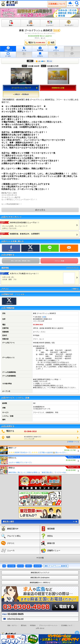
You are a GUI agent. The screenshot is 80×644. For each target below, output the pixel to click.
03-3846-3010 (38, 325)
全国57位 (16, 94)
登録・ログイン (12, 625)
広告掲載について (67, 625)
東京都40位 (25, 94)
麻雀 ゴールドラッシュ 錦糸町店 (36, 30)
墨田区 (29, 566)
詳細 (49, 61)
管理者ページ (73, 442)
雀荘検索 (11, 566)
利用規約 (33, 625)
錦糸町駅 (38, 566)
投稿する (75, 289)
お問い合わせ (40, 628)
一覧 (75, 522)
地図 (44, 317)
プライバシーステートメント (48, 625)
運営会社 (24, 625)
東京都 (20, 566)
